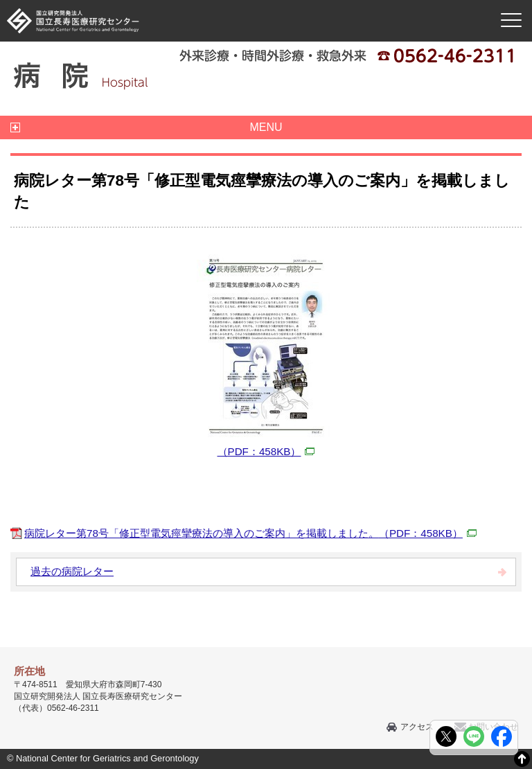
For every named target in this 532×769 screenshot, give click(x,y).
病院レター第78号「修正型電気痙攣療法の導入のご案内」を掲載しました (250, 533)
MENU (266, 127)
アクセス (417, 727)
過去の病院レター (72, 571)
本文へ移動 (237, 0)
